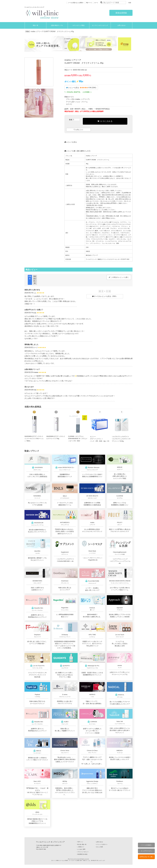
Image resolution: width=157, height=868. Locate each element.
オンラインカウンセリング (100, 25)
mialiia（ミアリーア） (83, 99)
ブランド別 (70, 99)
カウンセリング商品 (78, 25)
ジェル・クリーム (81, 102)
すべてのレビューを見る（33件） (105, 296)
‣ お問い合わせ (99, 842)
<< (100, 291)
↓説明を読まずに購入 (146, 857)
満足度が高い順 (35, 280)
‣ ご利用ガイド (80, 847)
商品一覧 (36, 25)
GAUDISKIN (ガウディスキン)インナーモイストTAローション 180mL (34, 439)
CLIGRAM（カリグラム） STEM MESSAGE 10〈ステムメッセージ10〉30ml (78, 439)
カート (96, 3)
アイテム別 (70, 102)
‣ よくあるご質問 (81, 849)
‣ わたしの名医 (99, 847)
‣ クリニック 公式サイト (102, 844)
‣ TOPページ (80, 842)
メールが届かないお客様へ (76, 3)
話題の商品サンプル (57, 25)
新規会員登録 (121, 13)
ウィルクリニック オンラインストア (50, 842)
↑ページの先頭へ (146, 845)
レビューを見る (71, 142)
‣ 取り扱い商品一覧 (82, 844)
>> (110, 291)
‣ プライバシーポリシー (83, 852)
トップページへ (146, 851)
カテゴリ (69, 104)
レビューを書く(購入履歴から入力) (77, 151)
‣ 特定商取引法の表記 (82, 854)
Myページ (89, 3)
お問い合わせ (121, 25)
